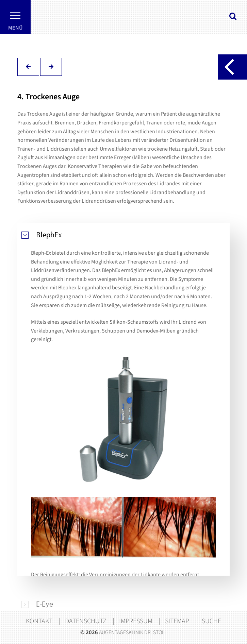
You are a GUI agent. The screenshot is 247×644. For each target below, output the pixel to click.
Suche (211, 621)
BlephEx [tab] (49, 235)
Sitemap (177, 621)
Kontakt (39, 621)
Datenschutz (86, 621)
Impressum (136, 621)
